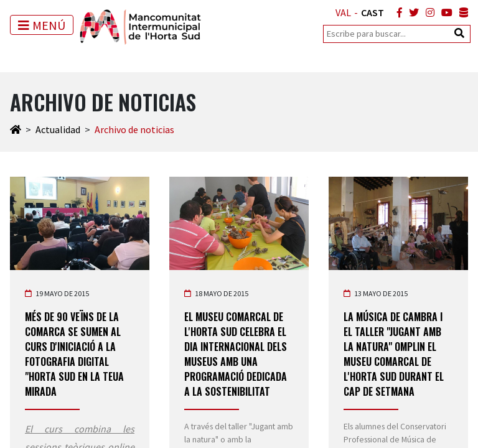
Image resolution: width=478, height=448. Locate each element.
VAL (343, 12)
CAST (373, 12)
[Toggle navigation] (42, 25)
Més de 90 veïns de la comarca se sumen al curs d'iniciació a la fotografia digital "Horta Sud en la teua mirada (74, 354)
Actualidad (58, 129)
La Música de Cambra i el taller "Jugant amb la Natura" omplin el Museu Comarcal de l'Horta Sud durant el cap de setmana (394, 354)
